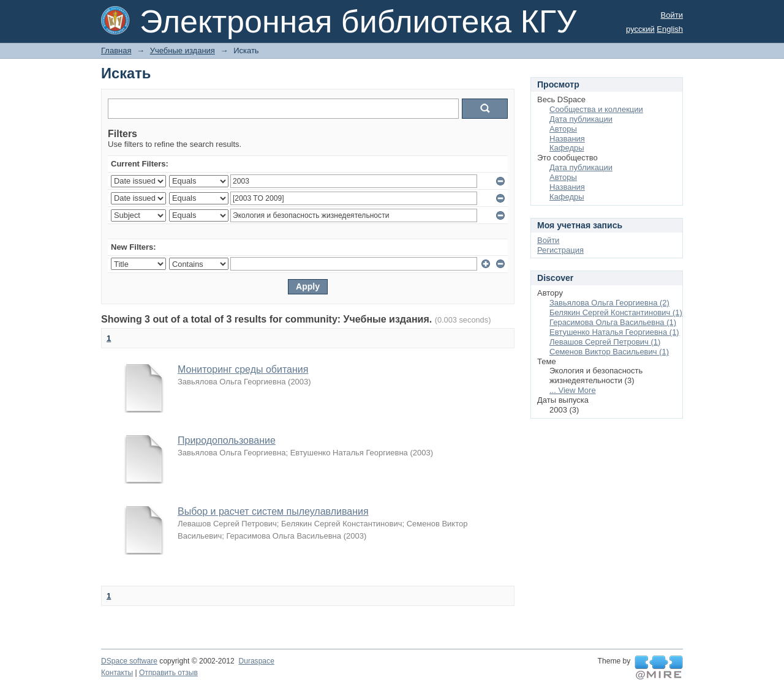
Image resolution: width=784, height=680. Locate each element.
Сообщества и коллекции (596, 109)
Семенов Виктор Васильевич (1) (609, 352)
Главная (116, 50)
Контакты (117, 673)
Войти (672, 15)
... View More (573, 390)
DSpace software (129, 661)
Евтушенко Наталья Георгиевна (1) (614, 332)
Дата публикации (581, 119)
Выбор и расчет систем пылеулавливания (273, 511)
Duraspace (256, 661)
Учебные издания (183, 50)
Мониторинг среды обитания (243, 369)
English (670, 29)
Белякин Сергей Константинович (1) (616, 312)
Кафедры (567, 148)
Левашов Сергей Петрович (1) (605, 342)
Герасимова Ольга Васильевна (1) (613, 322)
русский (640, 29)
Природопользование (227, 440)
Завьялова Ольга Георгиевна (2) (609, 303)
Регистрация (560, 250)
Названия (567, 139)
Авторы (563, 129)
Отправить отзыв (168, 673)
